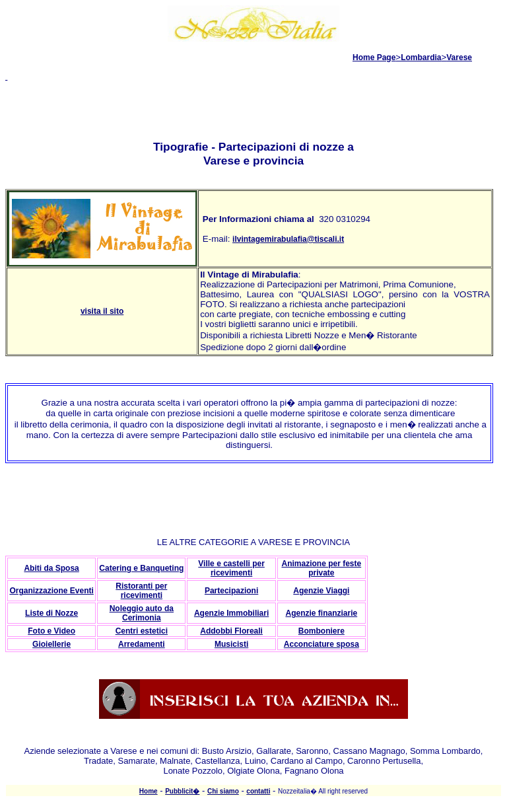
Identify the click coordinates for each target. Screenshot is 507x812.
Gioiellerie (51, 644)
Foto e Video (51, 631)
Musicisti (231, 644)
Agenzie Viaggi (321, 591)
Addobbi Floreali (231, 631)
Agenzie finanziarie (321, 613)
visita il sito (102, 311)
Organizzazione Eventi (51, 591)
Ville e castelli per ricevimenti (231, 568)
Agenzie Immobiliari (231, 613)
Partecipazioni (231, 591)
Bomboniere (321, 631)
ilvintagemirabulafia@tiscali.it (288, 239)
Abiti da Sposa (51, 568)
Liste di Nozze (51, 613)
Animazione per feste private (321, 568)
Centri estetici (142, 631)
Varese (459, 57)
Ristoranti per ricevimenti (141, 591)
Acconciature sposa (321, 644)
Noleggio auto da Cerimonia (142, 613)
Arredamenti (142, 644)
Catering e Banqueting (141, 568)
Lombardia (421, 57)
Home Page (374, 57)
